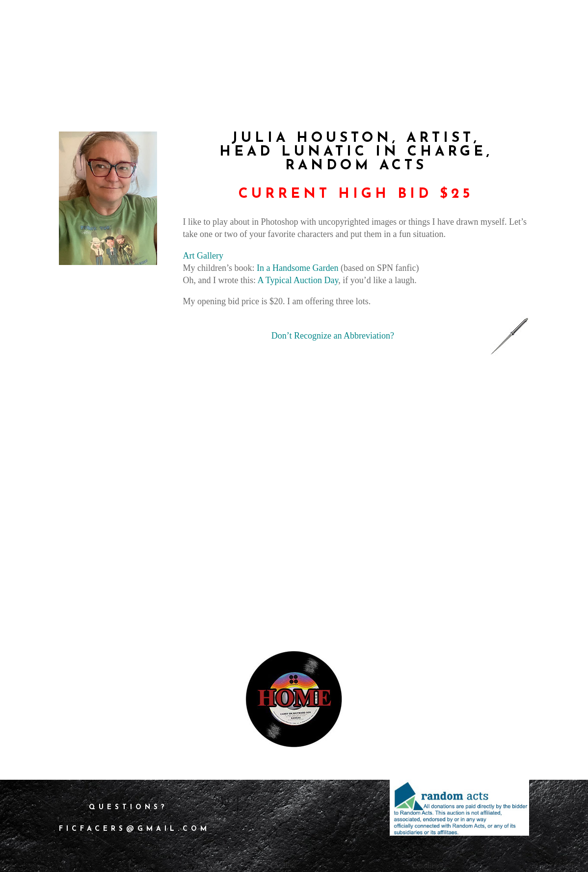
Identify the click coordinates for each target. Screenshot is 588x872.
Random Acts (356, 166)
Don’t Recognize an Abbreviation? (333, 336)
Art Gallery (203, 256)
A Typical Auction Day (298, 280)
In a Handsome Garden (297, 268)
